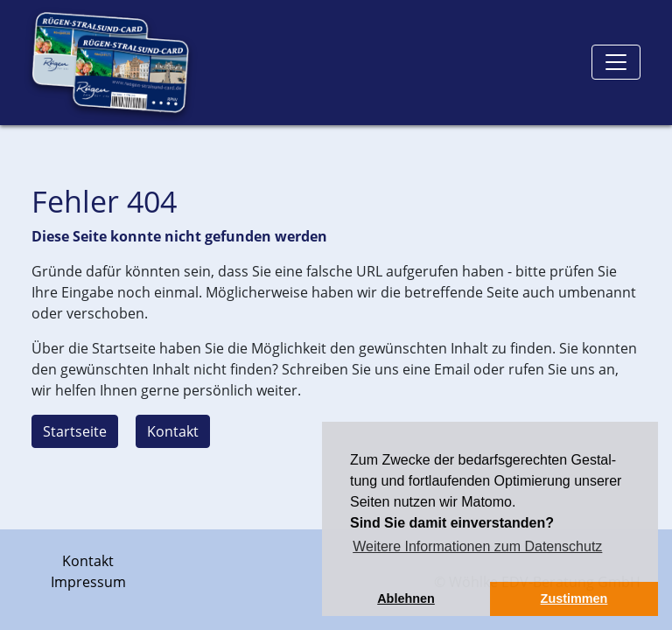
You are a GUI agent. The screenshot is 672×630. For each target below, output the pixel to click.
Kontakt (173, 431)
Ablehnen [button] (406, 598)
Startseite (75, 431)
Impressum (88, 582)
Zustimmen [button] (574, 598)
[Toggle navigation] (616, 62)
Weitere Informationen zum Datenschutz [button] (477, 546)
